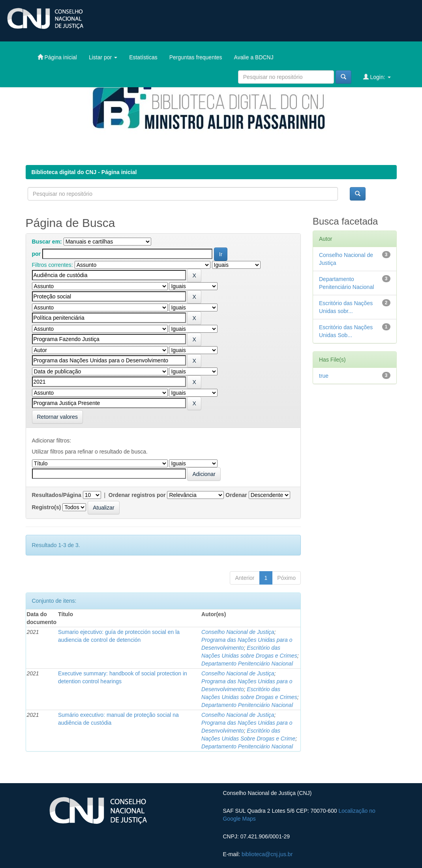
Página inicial (57, 57)
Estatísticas (143, 57)
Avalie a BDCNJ (254, 57)
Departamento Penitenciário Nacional (247, 664)
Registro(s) (47, 507)
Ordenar (236, 495)
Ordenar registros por (137, 495)
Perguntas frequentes (196, 57)
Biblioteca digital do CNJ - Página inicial (84, 172)
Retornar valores (58, 417)
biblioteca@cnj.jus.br (267, 854)
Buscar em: (47, 242)
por (37, 254)
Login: (377, 77)
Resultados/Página (57, 495)
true (324, 376)
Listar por (103, 57)
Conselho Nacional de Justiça (238, 632)
